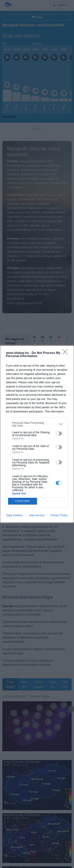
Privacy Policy (59, 515)
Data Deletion (15, 515)
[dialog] (37, 434)
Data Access (37, 515)
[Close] (66, 353)
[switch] (59, 434)
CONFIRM (23, 501)
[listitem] (37, 424)
